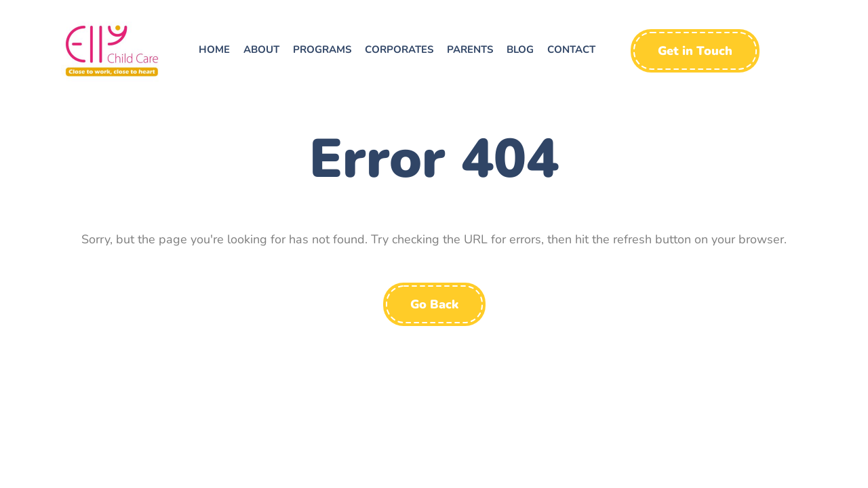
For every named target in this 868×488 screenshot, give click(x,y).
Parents (470, 49)
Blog (520, 49)
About (261, 49)
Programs (322, 49)
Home (214, 49)
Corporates (399, 49)
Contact (571, 49)
